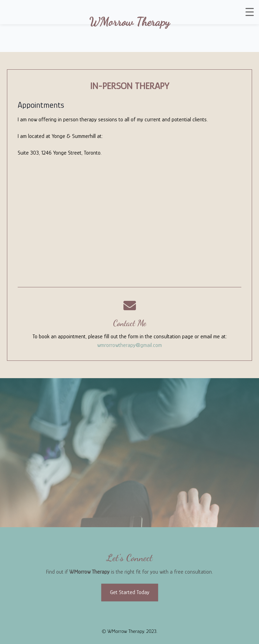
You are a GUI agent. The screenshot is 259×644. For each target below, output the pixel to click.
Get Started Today (130, 592)
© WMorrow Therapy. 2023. (129, 631)
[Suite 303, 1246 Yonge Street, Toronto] (129, 223)
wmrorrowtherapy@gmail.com (129, 345)
